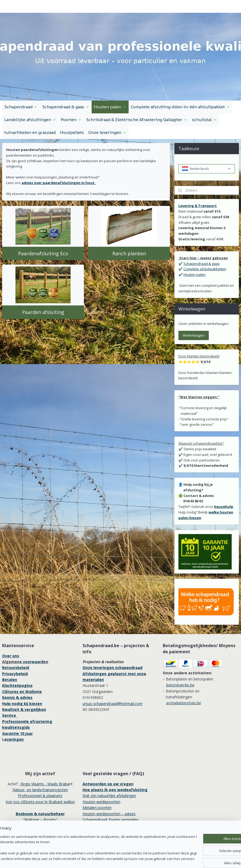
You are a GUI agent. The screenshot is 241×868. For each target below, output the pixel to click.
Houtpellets (72, 132)
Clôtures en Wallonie (22, 692)
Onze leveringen (107, 132)
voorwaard (33, 662)
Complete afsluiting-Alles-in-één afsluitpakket (180, 107)
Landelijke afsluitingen (30, 120)
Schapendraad (21, 107)
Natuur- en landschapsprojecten (40, 790)
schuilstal (205, 120)
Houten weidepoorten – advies (109, 814)
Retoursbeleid (16, 668)
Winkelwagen (194, 335)
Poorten (71, 120)
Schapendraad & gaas (66, 107)
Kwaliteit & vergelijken (24, 709)
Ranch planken (129, 253)
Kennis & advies (17, 697)
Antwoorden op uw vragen (108, 784)
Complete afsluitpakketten (205, 269)
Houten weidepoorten (101, 802)
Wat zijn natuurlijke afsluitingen (109, 796)
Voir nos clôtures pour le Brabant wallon (40, 802)
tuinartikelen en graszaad (30, 132)
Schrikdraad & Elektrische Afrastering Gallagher (137, 120)
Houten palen (110, 107)
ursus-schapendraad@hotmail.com (113, 704)
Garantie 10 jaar (17, 733)
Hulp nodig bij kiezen (22, 704)
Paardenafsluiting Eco (43, 253)
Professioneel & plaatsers (40, 796)
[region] (85, 848)
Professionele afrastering (27, 721)
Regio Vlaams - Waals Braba (44, 784)
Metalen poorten (97, 808)
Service (10, 715)
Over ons (11, 656)
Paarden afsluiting (43, 312)
